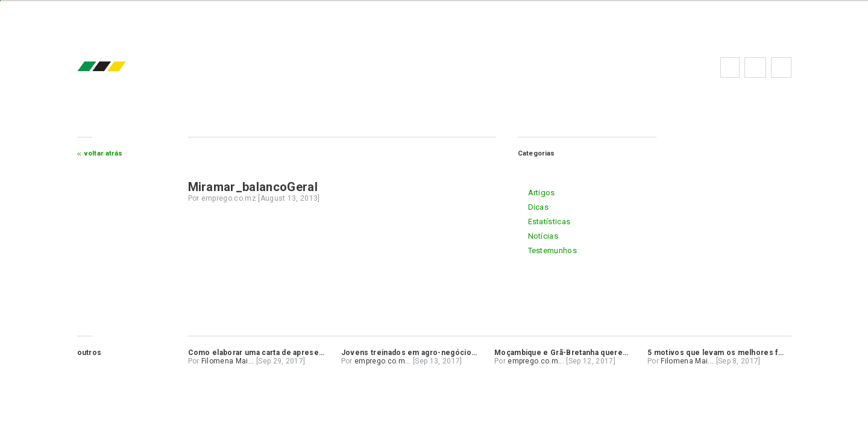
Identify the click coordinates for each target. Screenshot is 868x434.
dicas (539, 207)
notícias (543, 236)
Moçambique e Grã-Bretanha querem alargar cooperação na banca (615, 353)
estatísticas (549, 222)
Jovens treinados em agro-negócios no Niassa (427, 353)
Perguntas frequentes (755, 68)
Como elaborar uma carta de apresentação (266, 353)
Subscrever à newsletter (781, 68)
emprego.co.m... (383, 361)
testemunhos (553, 250)
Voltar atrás (104, 153)
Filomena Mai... (228, 361)
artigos (542, 193)
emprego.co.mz (119, 67)
